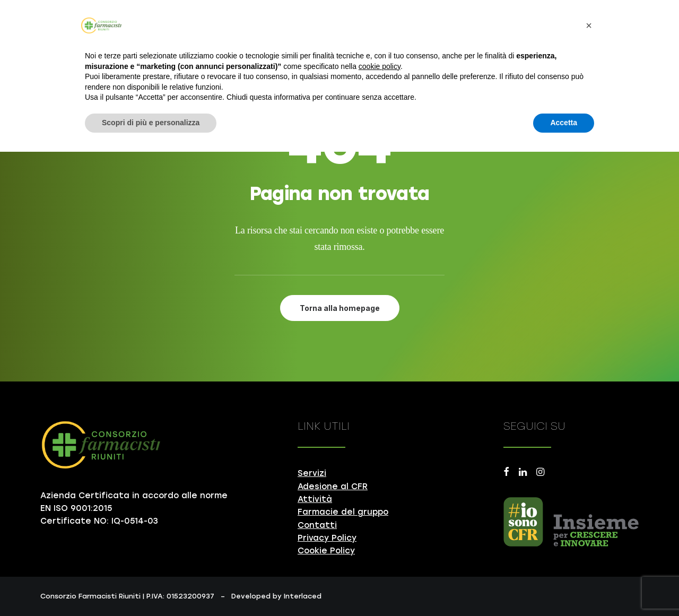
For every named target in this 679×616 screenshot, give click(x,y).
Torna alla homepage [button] (340, 308)
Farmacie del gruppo (343, 512)
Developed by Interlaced (276, 596)
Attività (315, 499)
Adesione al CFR (333, 487)
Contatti (317, 525)
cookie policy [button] (380, 66)
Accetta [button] (564, 123)
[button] (506, 473)
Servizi (312, 473)
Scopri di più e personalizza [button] (151, 123)
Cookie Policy (326, 551)
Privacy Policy (327, 538)
